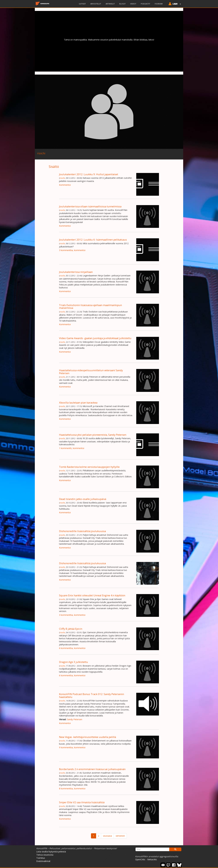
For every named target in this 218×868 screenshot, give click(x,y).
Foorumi (159, 4)
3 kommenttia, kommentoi (72, 250)
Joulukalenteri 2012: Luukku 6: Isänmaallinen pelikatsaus (93, 240)
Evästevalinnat (43, 861)
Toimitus (41, 858)
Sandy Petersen (75, 719)
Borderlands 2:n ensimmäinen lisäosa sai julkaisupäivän (92, 769)
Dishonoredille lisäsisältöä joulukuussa (82, 531)
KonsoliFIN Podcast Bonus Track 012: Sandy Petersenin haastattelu (92, 695)
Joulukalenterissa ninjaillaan (76, 272)
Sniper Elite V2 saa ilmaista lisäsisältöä (82, 802)
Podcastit (145, 4)
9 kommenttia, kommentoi (72, 747)
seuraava (107, 836)
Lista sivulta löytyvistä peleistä (51, 852)
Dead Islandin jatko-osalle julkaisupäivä (83, 499)
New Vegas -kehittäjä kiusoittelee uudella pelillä (88, 737)
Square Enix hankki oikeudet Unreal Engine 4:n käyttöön (92, 595)
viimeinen (120, 836)
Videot (133, 4)
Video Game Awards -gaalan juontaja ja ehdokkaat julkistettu (95, 338)
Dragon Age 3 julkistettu (73, 662)
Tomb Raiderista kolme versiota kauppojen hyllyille (89, 467)
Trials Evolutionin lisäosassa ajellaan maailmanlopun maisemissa (90, 306)
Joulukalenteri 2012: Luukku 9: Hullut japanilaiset (89, 174)
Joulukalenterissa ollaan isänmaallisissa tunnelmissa (90, 206)
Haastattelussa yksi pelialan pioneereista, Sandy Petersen (93, 435)
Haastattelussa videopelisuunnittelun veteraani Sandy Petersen (91, 372)
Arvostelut (96, 4)
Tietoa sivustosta (45, 855)
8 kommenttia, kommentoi (72, 788)
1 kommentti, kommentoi (72, 448)
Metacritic (152, 859)
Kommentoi (65, 185)
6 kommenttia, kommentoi (72, 648)
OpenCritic (140, 859)
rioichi (62, 178)
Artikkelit (110, 4)
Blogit (122, 4)
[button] (174, 4)
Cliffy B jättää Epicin (71, 629)
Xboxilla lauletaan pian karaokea (78, 403)
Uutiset (82, 4)
